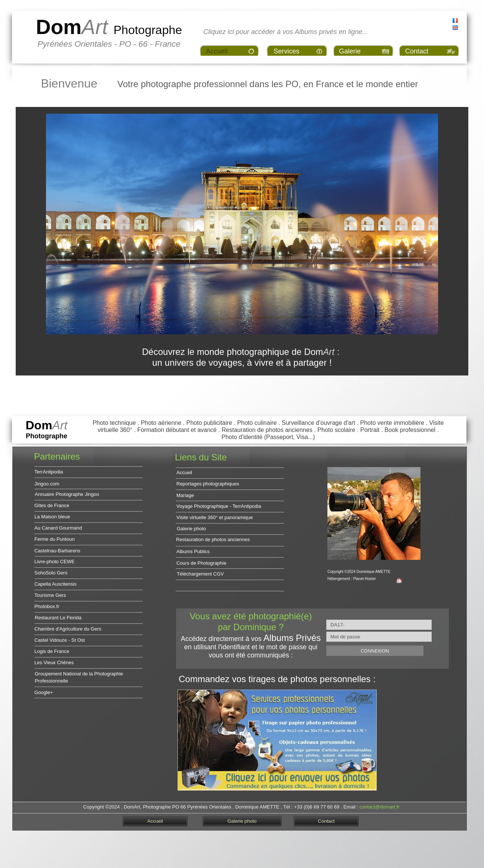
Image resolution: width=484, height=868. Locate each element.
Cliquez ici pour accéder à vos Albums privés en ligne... (286, 32)
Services (286, 51)
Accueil (217, 51)
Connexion (375, 651)
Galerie (350, 51)
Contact (417, 51)
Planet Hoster (365, 579)
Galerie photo (242, 821)
